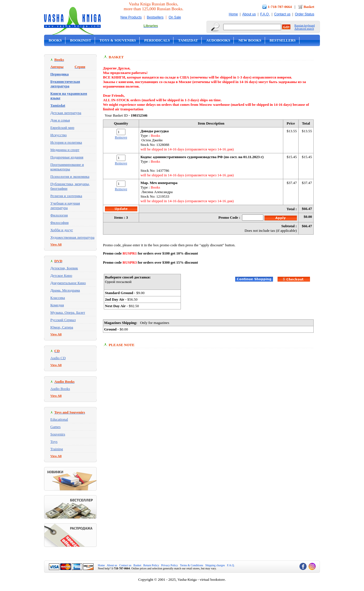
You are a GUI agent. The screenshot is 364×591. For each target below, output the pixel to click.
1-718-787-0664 (280, 7)
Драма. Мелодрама (65, 290)
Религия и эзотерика (66, 196)
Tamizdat (188, 40)
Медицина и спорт (65, 150)
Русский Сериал (63, 320)
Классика (58, 298)
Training (57, 449)
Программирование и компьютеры (67, 167)
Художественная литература (72, 237)
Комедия (57, 305)
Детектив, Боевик (64, 268)
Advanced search (304, 29)
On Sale (175, 17)
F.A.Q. (265, 14)
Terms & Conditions (192, 565)
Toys (54, 442)
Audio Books (60, 389)
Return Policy (151, 565)
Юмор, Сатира (62, 327)
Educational (59, 419)
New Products (131, 17)
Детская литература (66, 113)
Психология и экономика (70, 176)
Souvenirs (58, 434)
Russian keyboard (304, 25)
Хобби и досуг (62, 230)
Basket (309, 7)
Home (233, 14)
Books (55, 40)
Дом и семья (60, 120)
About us (249, 14)
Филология (59, 215)
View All (56, 244)
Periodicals (157, 40)
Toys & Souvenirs (118, 40)
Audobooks (218, 40)
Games (55, 427)
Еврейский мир (62, 128)
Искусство (59, 135)
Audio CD (58, 358)
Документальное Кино (68, 283)
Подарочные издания (67, 157)
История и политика (66, 142)
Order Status (305, 14)
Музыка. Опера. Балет (68, 312)
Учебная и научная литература (65, 205)
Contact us (282, 14)
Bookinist (80, 40)
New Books (250, 40)
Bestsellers (155, 17)
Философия (59, 223)
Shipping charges (215, 565)
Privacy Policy (170, 565)
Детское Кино (61, 275)
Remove (121, 137)
